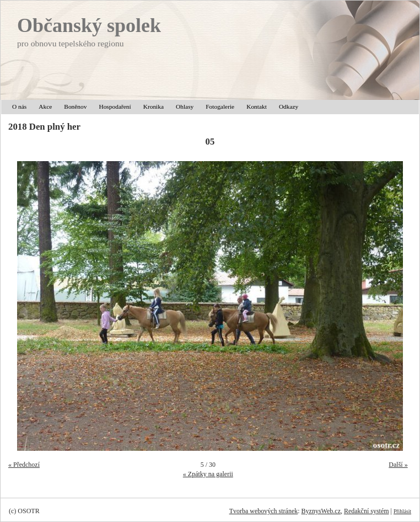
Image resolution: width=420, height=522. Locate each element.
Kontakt (257, 106)
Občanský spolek (89, 25)
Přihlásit (402, 511)
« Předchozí (24, 465)
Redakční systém (367, 511)
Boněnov (75, 106)
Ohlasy (185, 106)
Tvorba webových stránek (264, 511)
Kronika (154, 106)
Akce (45, 106)
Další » (398, 465)
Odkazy (289, 106)
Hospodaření (115, 106)
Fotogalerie (220, 106)
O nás (19, 106)
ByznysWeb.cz (321, 511)
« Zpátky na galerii (208, 474)
